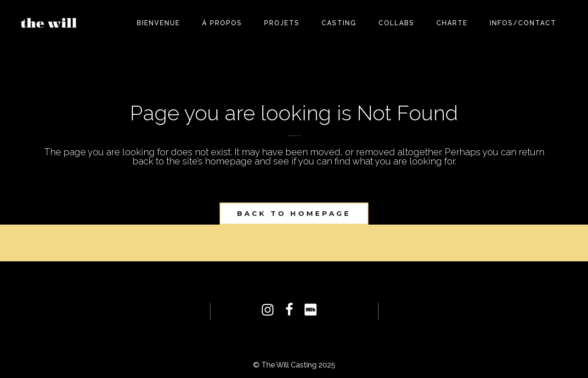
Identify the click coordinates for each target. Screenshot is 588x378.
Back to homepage (294, 213)
